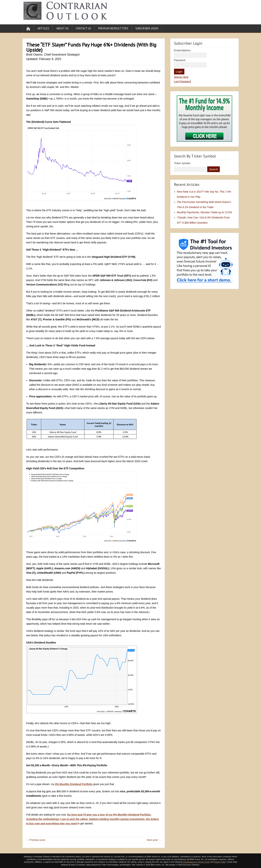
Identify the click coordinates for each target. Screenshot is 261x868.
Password (180, 60)
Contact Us (83, 28)
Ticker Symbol (182, 163)
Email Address (182, 50)
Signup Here (181, 77)
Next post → (154, 840)
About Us (62, 28)
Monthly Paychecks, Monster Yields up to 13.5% (205, 212)
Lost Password (182, 81)
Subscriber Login (147, 28)
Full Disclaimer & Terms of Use (196, 862)
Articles (43, 28)
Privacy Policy (220, 862)
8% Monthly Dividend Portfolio (74, 784)
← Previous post (36, 840)
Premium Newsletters (113, 28)
